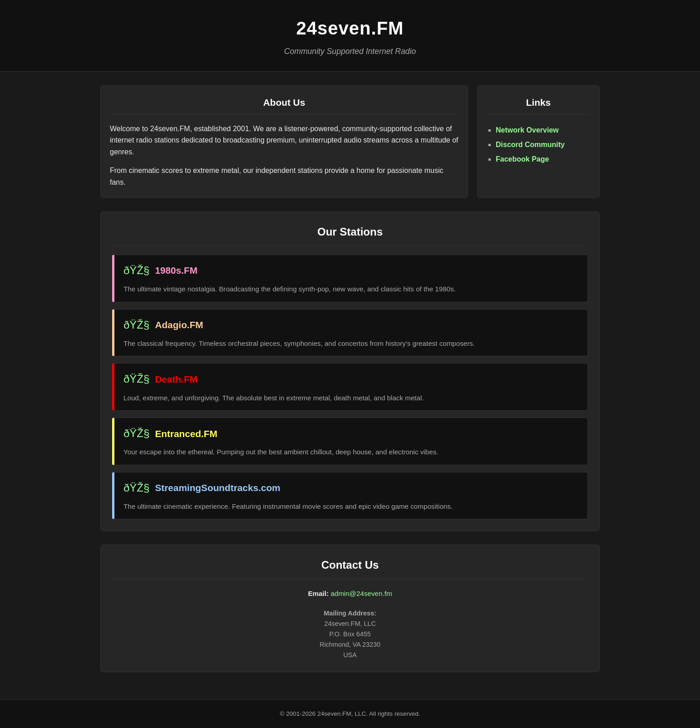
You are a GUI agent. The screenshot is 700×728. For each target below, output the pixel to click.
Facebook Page (522, 159)
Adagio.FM (179, 325)
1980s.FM (176, 270)
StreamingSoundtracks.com (217, 488)
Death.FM (176, 379)
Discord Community (530, 145)
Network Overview (527, 130)
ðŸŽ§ (136, 270)
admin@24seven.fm (361, 593)
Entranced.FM (186, 434)
